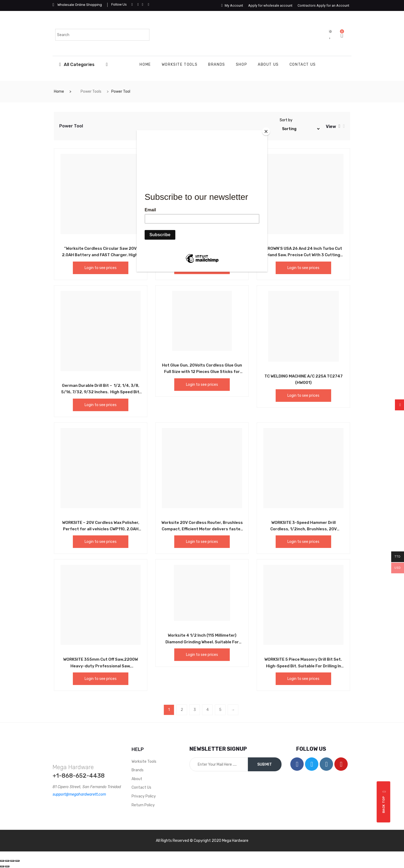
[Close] (266, 131)
